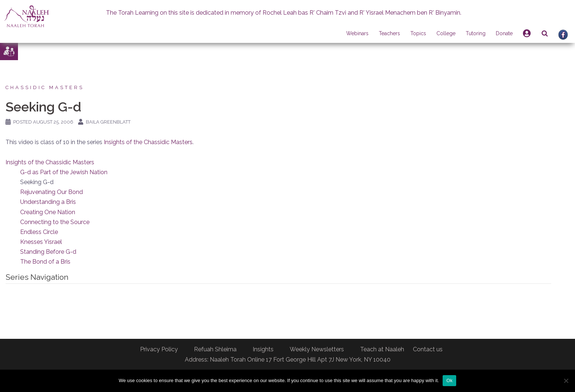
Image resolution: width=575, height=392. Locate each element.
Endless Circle (39, 232)
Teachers (389, 33)
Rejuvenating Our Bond (52, 192)
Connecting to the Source (55, 222)
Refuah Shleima (215, 349)
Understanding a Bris (48, 202)
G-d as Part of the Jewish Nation (64, 172)
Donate (504, 33)
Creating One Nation (48, 212)
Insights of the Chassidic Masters (148, 142)
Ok (449, 380)
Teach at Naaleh (382, 349)
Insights (263, 349)
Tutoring (476, 33)
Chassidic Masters (45, 87)
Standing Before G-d (48, 252)
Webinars (357, 33)
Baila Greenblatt (108, 122)
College (446, 33)
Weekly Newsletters (317, 349)
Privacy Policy (159, 349)
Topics (418, 33)
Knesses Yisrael (41, 242)
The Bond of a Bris (45, 262)
